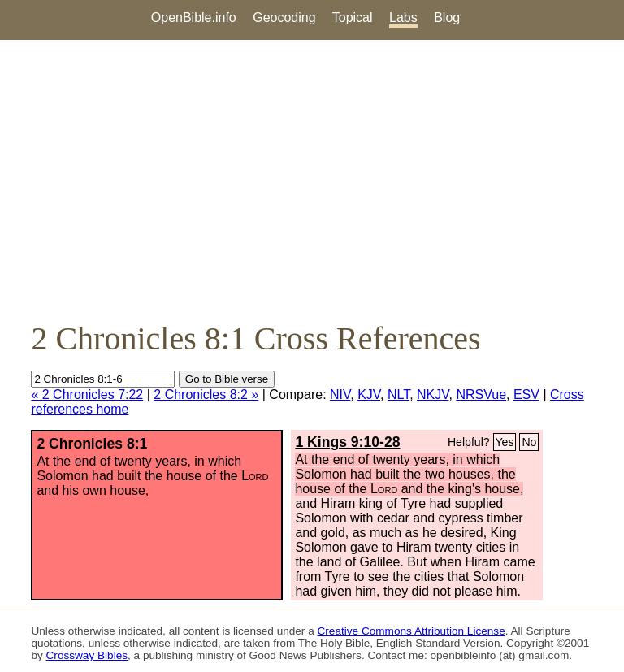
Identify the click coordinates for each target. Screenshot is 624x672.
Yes (505, 442)
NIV (340, 395)
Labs (403, 17)
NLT (399, 395)
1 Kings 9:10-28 (347, 442)
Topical (353, 17)
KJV (369, 395)
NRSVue (481, 395)
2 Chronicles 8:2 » (206, 395)
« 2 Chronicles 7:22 (87, 395)
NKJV (433, 395)
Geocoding (284, 17)
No (529, 442)
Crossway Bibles (87, 655)
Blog (447, 17)
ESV (526, 395)
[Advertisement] (312, 180)
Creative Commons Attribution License (412, 631)
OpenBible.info (194, 17)
